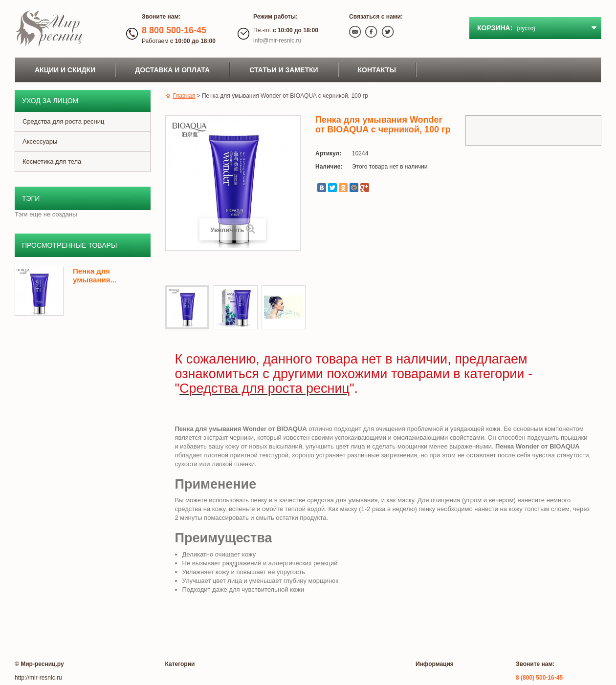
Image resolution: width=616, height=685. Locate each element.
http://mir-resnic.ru (38, 678)
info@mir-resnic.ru (277, 41)
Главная (180, 96)
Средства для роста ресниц (63, 121)
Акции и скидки (65, 70)
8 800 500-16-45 (174, 30)
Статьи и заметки (284, 70)
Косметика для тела (52, 161)
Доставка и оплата (172, 70)
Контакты (377, 70)
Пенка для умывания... (95, 275)
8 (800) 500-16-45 (539, 678)
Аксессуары (40, 141)
